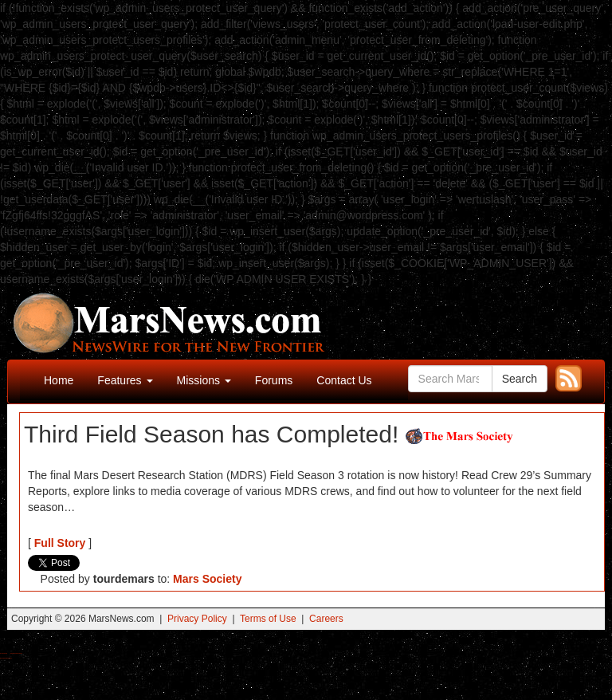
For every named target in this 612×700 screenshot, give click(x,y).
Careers (326, 619)
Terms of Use (268, 619)
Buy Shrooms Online (4, 653)
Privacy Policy (197, 619)
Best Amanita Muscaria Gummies (6, 658)
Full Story (60, 543)
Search (520, 379)
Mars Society (207, 579)
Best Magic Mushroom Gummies (16, 653)
